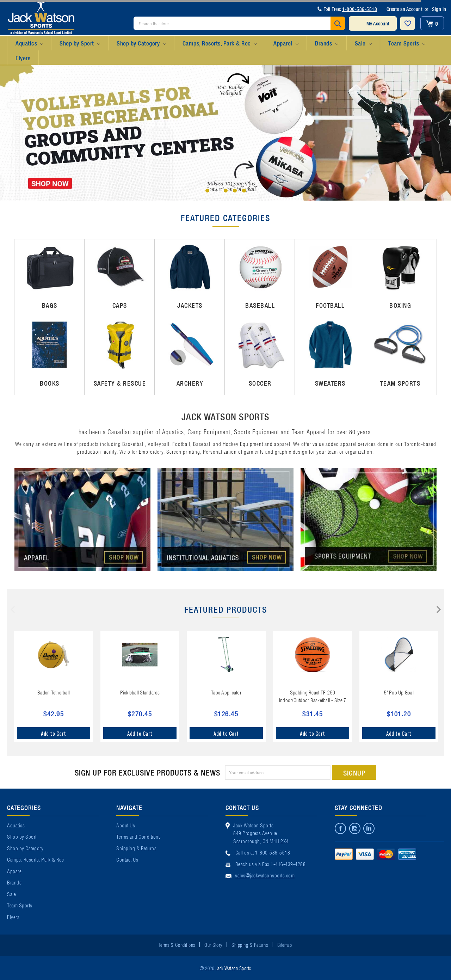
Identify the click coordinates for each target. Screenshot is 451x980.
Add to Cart (54, 733)
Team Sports (407, 43)
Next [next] (439, 610)
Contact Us (127, 859)
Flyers (23, 58)
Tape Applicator (226, 692)
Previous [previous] (13, 610)
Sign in (439, 9)
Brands (326, 43)
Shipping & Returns (136, 848)
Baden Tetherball (54, 692)
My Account (378, 23)
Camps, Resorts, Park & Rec (220, 43)
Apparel (286, 43)
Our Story (213, 944)
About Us (126, 825)
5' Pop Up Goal (399, 692)
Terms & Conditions (177, 944)
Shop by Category (141, 43)
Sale (363, 43)
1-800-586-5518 (360, 9)
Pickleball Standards (140, 692)
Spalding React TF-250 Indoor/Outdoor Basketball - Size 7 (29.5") (313, 700)
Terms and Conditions (138, 836)
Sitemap (285, 944)
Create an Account (405, 9)
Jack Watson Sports (233, 968)
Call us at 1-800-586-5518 (263, 852)
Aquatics (29, 43)
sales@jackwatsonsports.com (265, 875)
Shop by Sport (80, 43)
